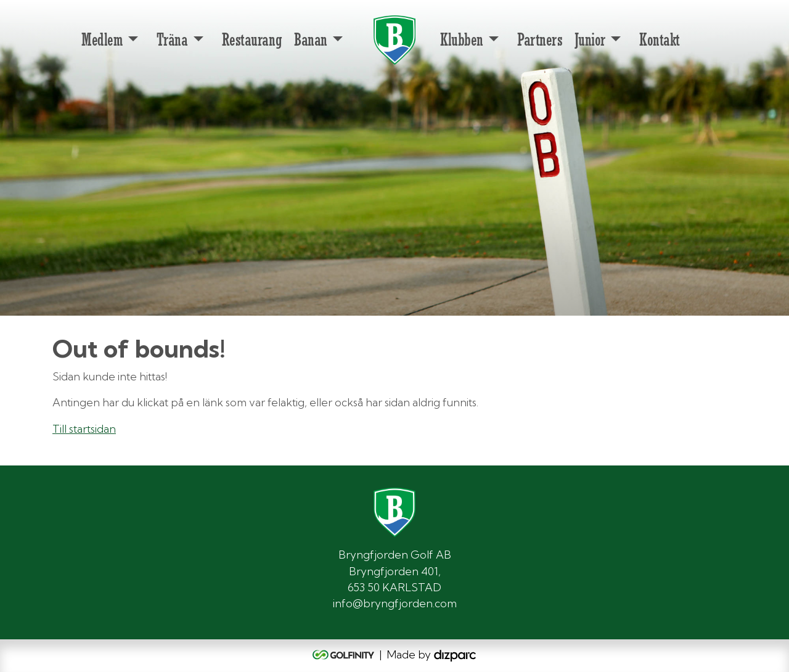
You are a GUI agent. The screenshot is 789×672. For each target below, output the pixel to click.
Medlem (102, 40)
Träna (172, 40)
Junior (590, 40)
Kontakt (660, 40)
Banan (311, 40)
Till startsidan (84, 429)
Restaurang (252, 40)
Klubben (462, 40)
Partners (540, 40)
